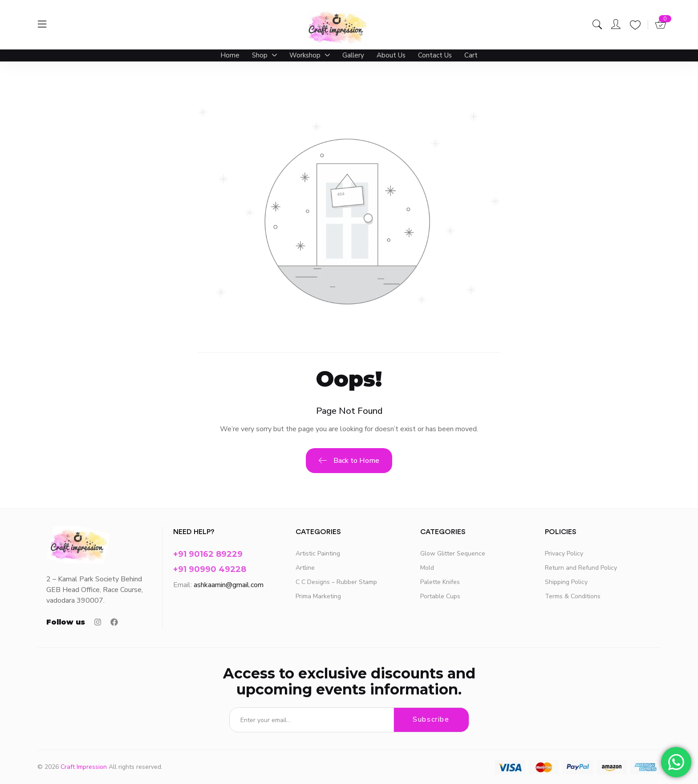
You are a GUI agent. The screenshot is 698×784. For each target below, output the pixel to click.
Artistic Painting (318, 553)
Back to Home (349, 461)
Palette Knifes (440, 582)
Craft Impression (84, 767)
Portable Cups (440, 596)
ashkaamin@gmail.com (229, 585)
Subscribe (431, 720)
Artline (305, 568)
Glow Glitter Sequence (453, 553)
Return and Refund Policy (581, 568)
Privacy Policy (564, 553)
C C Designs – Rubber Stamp (336, 582)
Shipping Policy (566, 582)
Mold (427, 568)
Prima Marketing (318, 596)
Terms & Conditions (573, 596)
